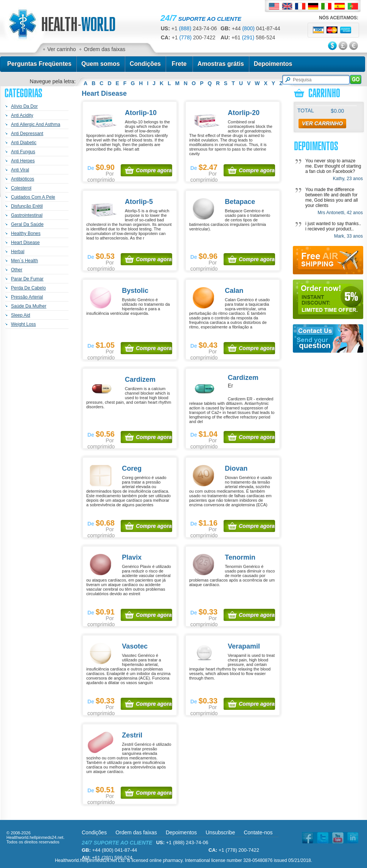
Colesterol (21, 188)
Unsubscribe (220, 832)
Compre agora (154, 170)
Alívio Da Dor (24, 106)
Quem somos (101, 64)
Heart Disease (25, 243)
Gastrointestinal (27, 215)
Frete (179, 64)
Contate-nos (258, 832)
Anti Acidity (22, 115)
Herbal (18, 252)
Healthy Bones (26, 233)
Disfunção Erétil (27, 206)
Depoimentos (273, 64)
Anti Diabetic (24, 143)
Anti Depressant (27, 134)
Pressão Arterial (27, 297)
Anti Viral (20, 170)
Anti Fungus (23, 152)
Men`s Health (24, 261)
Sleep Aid (21, 315)
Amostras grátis (221, 64)
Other (17, 270)
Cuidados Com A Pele (33, 197)
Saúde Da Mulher (29, 306)
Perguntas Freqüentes (39, 64)
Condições (145, 64)
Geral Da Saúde (27, 224)
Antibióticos (23, 179)
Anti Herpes (23, 161)
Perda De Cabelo (28, 288)
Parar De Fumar (27, 279)
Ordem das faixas (104, 49)
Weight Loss (23, 324)
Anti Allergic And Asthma (36, 124)
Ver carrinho (61, 49)
